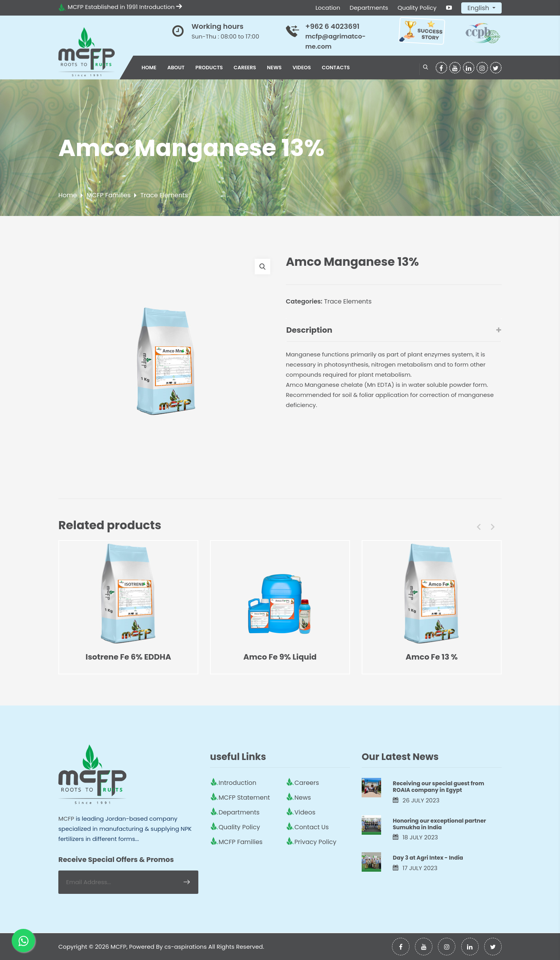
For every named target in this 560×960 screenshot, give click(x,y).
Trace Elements (164, 195)
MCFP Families (109, 195)
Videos (302, 68)
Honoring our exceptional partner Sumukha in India (439, 824)
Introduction (161, 7)
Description (394, 330)
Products (209, 68)
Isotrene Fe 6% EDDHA (128, 657)
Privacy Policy (315, 842)
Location (328, 8)
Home (149, 68)
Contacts (336, 68)
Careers (245, 68)
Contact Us (311, 827)
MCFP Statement (244, 798)
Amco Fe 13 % (432, 657)
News (275, 68)
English (479, 8)
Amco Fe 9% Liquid (280, 657)
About (176, 68)
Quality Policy (417, 8)
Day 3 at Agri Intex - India (428, 858)
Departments (369, 8)
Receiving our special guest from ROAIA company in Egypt (438, 787)
